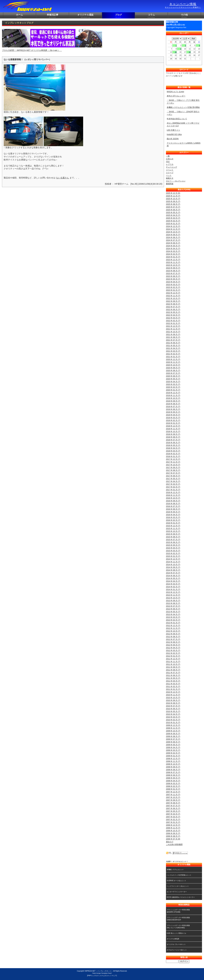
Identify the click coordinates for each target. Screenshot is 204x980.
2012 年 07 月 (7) (173, 639)
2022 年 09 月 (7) (173, 301)
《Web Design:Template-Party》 (102, 973)
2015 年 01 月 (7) (173, 556)
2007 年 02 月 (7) (173, 820)
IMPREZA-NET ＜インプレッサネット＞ (99, 971)
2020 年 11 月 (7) (173, 362)
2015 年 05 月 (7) (173, 545)
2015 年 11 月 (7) (173, 528)
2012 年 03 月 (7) (173, 650)
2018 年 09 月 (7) (173, 434)
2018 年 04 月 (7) (173, 448)
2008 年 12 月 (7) (173, 759)
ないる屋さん (63, 178)
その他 (184, 16)
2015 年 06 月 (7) (173, 542)
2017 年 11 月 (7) (173, 462)
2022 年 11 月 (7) (173, 296)
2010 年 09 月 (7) (173, 700)
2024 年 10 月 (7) (173, 232)
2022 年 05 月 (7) (173, 312)
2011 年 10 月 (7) (173, 664)
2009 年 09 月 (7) (173, 734)
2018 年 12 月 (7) (173, 426)
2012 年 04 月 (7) (173, 648)
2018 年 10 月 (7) (173, 431)
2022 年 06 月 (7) (173, 310)
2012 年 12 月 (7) (173, 626)
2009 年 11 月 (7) (173, 728)
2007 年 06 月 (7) (173, 808)
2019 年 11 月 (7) (173, 395)
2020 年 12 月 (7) (173, 359)
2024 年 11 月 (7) (173, 229)
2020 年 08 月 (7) (173, 371)
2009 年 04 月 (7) (173, 747)
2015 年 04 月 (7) (173, 548)
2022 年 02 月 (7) (173, 321)
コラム (151, 16)
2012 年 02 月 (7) (173, 653)
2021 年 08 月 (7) (173, 337)
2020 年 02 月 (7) (173, 387)
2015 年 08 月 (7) (173, 537)
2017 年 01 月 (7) (173, 490)
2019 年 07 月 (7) (173, 407)
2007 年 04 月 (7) (173, 814)
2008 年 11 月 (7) (173, 761)
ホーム (20, 16)
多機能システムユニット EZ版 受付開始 (183, 107)
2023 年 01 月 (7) (173, 290)
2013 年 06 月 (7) (173, 609)
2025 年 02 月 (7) (173, 221)
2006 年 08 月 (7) (173, 836)
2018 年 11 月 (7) (173, 429)
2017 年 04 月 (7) (173, 481)
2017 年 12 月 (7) (173, 459)
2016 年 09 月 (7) (173, 501)
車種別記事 (53, 16)
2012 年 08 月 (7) (173, 637)
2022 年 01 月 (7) (173, 323)
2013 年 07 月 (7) (173, 606)
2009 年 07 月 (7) (173, 739)
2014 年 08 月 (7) (173, 570)
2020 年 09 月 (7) (173, 368)
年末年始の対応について (177, 119)
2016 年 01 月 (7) (173, 523)
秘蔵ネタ (170, 178)
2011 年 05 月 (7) (173, 678)
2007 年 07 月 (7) (173, 806)
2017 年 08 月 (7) (173, 470)
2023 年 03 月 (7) (173, 285)
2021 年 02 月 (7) (173, 354)
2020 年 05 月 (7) (173, 379)
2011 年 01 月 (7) (173, 689)
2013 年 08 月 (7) (173, 603)
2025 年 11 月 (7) (173, 196)
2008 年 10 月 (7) (173, 764)
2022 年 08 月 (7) (173, 304)
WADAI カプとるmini (175, 92)
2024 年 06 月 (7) (173, 243)
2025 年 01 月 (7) (173, 224)
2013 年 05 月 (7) (173, 612)
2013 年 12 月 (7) (173, 592)
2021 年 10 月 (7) (173, 332)
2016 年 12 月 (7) (173, 492)
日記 (168, 162)
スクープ (170, 173)
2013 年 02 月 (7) (173, 620)
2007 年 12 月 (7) (173, 792)
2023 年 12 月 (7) (173, 260)
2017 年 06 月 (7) (173, 476)
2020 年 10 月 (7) (173, 365)
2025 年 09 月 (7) (173, 201)
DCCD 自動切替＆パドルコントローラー (181, 897)
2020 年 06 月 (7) (173, 376)
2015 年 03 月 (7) (173, 551)
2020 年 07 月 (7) (173, 373)
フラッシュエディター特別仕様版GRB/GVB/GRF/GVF (178, 919)
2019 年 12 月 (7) (173, 393)
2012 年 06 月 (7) (173, 642)
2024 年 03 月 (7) (173, 251)
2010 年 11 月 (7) (173, 695)
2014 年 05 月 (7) (173, 578)
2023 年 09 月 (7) (173, 268)
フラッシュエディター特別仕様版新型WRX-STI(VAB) (178, 911)
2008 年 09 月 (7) (173, 767)
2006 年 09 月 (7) (173, 833)
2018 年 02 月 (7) (173, 454)
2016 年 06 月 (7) (173, 509)
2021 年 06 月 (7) (173, 343)
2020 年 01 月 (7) (173, 390)
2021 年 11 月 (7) (173, 329)
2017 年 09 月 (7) (173, 468)
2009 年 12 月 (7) (173, 725)
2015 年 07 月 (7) (173, 540)
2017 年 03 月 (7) (173, 484)
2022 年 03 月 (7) (173, 318)
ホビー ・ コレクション (176, 181)
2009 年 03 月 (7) (173, 750)
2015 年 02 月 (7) (173, 553)
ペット (169, 175)
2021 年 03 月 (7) (173, 351)
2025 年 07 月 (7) (173, 207)
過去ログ (170, 842)
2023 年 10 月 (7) (173, 265)
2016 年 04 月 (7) (173, 515)
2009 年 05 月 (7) (173, 745)
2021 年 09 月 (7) (173, 334)
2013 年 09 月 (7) (173, 601)
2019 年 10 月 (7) (173, 398)
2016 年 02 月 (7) (173, 520)
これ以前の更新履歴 (174, 844)
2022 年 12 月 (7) (173, 293)
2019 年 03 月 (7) (173, 418)
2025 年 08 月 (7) (173, 204)
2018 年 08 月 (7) (173, 437)
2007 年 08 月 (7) (173, 803)
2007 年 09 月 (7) (173, 800)
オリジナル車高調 (173, 939)
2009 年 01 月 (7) (173, 756)
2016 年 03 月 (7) (173, 517)
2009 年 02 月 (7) (173, 753)
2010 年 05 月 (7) (173, 711)
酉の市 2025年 (173, 139)
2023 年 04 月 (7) (173, 282)
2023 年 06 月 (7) (173, 276)
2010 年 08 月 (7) (173, 703)
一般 (168, 156)
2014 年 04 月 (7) (173, 581)
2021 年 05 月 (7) (173, 346)
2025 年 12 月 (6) (173, 193)
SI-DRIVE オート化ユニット (176, 881)
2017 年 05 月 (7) (173, 479)
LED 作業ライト (173, 130)
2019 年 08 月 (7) (173, 404)
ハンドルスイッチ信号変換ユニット (179, 875)
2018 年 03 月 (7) (173, 451)
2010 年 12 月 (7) (173, 692)
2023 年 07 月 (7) (173, 273)
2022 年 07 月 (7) (173, 307)
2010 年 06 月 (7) (173, 709)
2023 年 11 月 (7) (173, 262)
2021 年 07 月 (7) (173, 340)
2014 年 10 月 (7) (173, 565)
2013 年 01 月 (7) (173, 623)
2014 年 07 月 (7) (173, 573)
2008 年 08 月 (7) (173, 770)
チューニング (172, 167)
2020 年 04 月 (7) (173, 382)
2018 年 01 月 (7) (173, 456)
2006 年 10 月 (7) (173, 831)
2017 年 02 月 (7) (173, 487)
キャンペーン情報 (183, 5)
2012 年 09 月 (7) (173, 634)
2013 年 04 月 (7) (173, 614)
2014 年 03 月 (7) (173, 584)
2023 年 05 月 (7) (173, 279)
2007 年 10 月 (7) (173, 797)
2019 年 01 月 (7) (173, 423)
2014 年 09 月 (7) (173, 567)
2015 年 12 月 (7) (173, 526)
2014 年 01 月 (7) (173, 589)
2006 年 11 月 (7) (173, 828)
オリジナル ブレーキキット (176, 944)
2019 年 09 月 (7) (173, 401)
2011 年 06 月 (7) (173, 675)
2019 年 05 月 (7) (173, 412)
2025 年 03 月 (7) (173, 218)
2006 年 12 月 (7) (173, 825)
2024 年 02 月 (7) (173, 254)
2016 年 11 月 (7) (173, 495)
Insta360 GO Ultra (174, 134)
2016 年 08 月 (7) (173, 504)
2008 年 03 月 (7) (173, 784)
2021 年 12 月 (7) (173, 326)
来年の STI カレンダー (176, 96)
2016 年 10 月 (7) (173, 498)
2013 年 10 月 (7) (173, 598)
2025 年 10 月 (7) (173, 199)
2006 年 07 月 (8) (173, 839)
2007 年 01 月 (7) (173, 822)
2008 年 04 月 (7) (173, 781)
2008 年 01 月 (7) (173, 789)
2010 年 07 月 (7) (173, 706)
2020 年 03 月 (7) (173, 384)
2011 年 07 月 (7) (173, 673)
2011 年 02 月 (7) (173, 686)
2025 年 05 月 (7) (173, 213)
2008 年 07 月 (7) (173, 772)
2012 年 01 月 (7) (173, 656)
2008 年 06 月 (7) (173, 775)
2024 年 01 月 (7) (173, 257)
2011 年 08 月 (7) (173, 670)
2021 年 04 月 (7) (173, 348)
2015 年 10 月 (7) (173, 531)
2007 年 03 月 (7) (173, 817)
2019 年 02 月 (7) (173, 420)
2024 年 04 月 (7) (173, 249)
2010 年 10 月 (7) (173, 698)
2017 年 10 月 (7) (173, 465)
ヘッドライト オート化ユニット (178, 886)
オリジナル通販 (85, 16)
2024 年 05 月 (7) (173, 246)
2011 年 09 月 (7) (173, 667)
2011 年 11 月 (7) (173, 662)
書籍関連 (170, 184)
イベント (170, 170)
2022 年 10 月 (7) (173, 298)
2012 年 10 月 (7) (173, 631)
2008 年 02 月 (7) (173, 786)
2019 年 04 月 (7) (173, 415)
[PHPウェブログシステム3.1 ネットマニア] (102, 976)
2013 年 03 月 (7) (173, 617)
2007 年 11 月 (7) (173, 795)
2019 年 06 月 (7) (173, 409)
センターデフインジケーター (177, 892)
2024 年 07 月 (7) (173, 240)
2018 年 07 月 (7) (173, 440)
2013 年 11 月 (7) (173, 595)
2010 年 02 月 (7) (173, 720)
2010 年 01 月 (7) (173, 723)
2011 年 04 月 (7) (173, 681)
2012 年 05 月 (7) (173, 645)
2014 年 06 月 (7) (173, 576)
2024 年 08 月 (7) (173, 237)
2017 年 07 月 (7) (173, 473)
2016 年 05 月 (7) (173, 512)
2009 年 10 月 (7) (173, 731)
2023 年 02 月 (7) (173, 287)
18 (190, 52)
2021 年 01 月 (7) (173, 357)
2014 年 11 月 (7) (173, 562)
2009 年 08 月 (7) (173, 736)
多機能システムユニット (175, 870)
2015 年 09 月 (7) (173, 534)
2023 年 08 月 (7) (173, 271)
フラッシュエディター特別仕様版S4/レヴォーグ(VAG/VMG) (178, 927)
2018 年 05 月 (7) (173, 445)
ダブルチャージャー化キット (177, 950)
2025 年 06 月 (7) (173, 210)
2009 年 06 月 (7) (173, 742)
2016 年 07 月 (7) (173, 506)
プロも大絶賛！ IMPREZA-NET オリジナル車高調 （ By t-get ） (52, 40)
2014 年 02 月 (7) (173, 587)
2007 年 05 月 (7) (173, 811)
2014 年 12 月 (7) (173, 559)
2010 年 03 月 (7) (173, 717)
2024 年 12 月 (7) (173, 226)
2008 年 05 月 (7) (173, 778)
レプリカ (170, 164)
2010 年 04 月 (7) (173, 714)
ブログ (118, 16)
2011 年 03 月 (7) (173, 684)
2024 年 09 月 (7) (173, 235)
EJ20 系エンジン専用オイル (176, 933)
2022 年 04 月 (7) (173, 315)
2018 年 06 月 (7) (173, 443)
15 (176, 52)
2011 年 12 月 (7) (173, 659)
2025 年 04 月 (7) (173, 215)
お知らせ (170, 159)
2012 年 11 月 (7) (173, 628)
